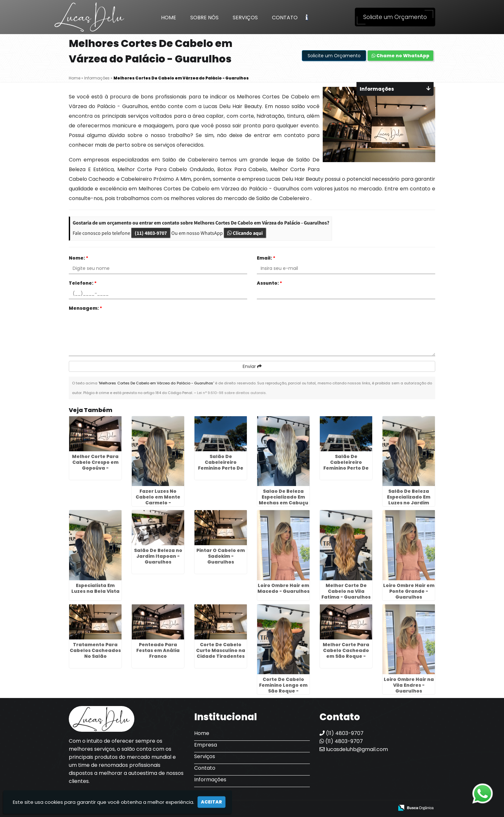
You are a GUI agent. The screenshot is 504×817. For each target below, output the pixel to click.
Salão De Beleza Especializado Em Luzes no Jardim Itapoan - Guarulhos (409, 500)
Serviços (245, 18)
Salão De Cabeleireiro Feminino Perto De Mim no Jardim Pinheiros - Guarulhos (346, 471)
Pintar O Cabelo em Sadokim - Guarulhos (221, 556)
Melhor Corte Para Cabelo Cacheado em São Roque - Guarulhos (346, 653)
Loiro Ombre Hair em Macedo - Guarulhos (283, 588)
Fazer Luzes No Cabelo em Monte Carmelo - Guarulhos (158, 500)
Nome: (79, 258)
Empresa (206, 745)
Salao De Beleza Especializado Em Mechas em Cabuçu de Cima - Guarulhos (283, 500)
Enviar (252, 366)
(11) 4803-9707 (151, 233)
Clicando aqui (245, 233)
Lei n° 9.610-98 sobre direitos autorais (231, 393)
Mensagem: (85, 308)
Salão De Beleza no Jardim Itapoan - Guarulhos (158, 556)
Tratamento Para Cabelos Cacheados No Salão (95, 650)
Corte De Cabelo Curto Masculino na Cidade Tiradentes (221, 650)
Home (169, 18)
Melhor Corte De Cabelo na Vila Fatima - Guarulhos (346, 591)
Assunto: (270, 283)
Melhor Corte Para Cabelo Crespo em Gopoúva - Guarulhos (95, 465)
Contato (285, 18)
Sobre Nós (204, 18)
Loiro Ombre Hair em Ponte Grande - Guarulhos (409, 591)
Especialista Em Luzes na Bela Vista (95, 588)
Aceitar (212, 802)
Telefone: (83, 283)
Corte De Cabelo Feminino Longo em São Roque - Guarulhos (283, 688)
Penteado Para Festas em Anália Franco (158, 650)
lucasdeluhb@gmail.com (354, 749)
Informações (210, 780)
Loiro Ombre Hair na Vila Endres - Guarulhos (409, 685)
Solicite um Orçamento (395, 17)
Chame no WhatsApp (401, 56)
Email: (266, 258)
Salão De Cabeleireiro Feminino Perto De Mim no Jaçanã (221, 465)
